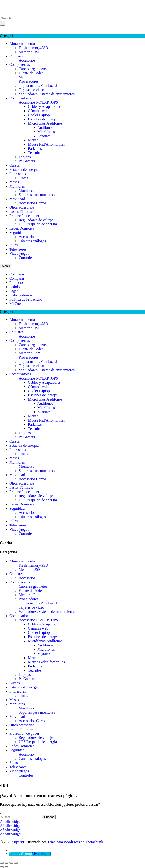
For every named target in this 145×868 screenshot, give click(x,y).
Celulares (16, 56)
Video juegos (19, 253)
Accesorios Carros (32, 203)
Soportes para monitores (37, 195)
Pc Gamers (27, 161)
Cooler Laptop (39, 115)
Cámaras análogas (32, 241)
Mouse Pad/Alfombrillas (46, 144)
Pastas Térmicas (21, 211)
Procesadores (28, 81)
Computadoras (20, 98)
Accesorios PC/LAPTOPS (38, 102)
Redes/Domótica (22, 228)
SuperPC (7, 2)
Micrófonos (46, 132)
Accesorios (27, 60)
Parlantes (35, 148)
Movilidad (17, 199)
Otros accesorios (22, 207)
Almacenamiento (22, 44)
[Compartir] (11, 863)
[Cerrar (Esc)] (16, 863)
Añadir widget (11, 821)
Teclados (35, 153)
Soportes (44, 136)
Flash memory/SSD (33, 48)
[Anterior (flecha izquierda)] (2, 867)
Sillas (14, 245)
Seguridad (17, 232)
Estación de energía (24, 169)
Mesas (14, 182)
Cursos (14, 165)
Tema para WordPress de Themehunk (75, 842)
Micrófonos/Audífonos (45, 123)
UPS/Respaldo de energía (38, 224)
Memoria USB (30, 52)
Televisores (18, 249)
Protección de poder (24, 216)
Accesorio (26, 237)
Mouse (33, 140)
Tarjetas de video (31, 90)
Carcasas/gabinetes (33, 69)
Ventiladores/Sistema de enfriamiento (47, 94)
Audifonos (45, 127)
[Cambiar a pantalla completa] (7, 863)
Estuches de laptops (43, 119)
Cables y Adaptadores (44, 106)
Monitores (17, 186)
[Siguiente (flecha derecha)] (7, 867)
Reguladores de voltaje (36, 220)
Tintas (23, 178)
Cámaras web (38, 111)
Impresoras (18, 174)
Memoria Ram (30, 77)
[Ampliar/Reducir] (2, 863)
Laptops (25, 157)
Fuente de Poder (31, 73)
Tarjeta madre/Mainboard (38, 85)
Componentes (20, 64)
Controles (26, 258)
